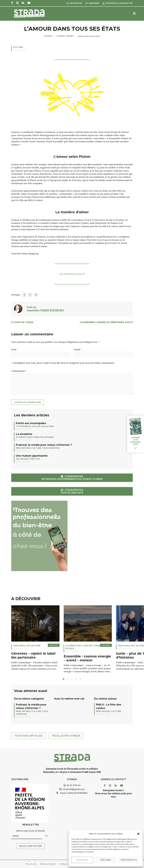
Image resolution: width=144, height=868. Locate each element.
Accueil (48, 36)
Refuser (106, 860)
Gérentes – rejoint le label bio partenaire (33, 656)
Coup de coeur (23, 322)
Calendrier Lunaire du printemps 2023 (105, 322)
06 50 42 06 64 (74, 785)
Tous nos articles (28, 736)
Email (78, 350)
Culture (18, 47)
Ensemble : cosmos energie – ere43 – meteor (87, 658)
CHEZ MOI (34, 459)
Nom (14, 350)
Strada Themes (65, 36)
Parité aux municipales (31, 423)
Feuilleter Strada (66, 736)
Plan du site (31, 864)
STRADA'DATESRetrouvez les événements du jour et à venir (72, 478)
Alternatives (24, 437)
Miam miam (19, 646)
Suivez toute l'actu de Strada (31, 831)
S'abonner (92, 3)
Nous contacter (31, 846)
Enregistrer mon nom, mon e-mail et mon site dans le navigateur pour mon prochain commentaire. (64, 363)
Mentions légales (48, 864)
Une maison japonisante (32, 456)
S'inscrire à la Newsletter (118, 3)
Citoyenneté (23, 426)
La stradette (24, 434)
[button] (138, 834)
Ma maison (22, 459)
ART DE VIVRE (33, 646)
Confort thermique (94, 646)
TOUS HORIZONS (51, 448)
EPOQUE (49, 437)
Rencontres (23, 448)
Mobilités (38, 437)
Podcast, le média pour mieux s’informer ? (44, 445)
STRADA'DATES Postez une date (72, 491)
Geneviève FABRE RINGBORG (45, 311)
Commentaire (19, 371)
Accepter (82, 860)
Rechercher (74, 3)
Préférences (129, 860)
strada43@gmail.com (74, 789)
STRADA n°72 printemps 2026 (136, 441)
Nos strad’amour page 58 (72, 274)
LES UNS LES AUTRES (43, 426)
